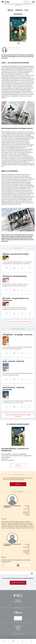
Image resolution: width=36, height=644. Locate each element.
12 (21, 565)
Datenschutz (18, 626)
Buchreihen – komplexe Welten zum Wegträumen (16, 299)
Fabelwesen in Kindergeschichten (15, 276)
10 (15, 565)
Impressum (18, 628)
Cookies (18, 629)
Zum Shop (18, 465)
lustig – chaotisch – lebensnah (13, 361)
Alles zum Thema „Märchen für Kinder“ (18, 322)
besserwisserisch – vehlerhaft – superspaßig (14, 388)
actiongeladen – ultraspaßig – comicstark (17, 335)
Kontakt (18, 600)
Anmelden (18, 484)
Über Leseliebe (18, 602)
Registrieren (26, 509)
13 (23, 565)
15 (29, 565)
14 (26, 565)
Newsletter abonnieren (18, 583)
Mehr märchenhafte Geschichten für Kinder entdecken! (18, 416)
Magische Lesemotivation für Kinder (16, 254)
